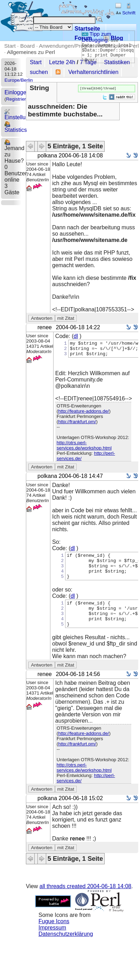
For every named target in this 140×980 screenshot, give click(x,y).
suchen (39, 72)
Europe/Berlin (19, 80)
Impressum (52, 942)
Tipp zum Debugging (97, 37)
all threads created (85, 901)
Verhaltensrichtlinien (93, 72)
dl (76, 337)
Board (27, 46)
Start (10, 46)
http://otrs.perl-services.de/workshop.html (84, 449)
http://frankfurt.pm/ (77, 425)
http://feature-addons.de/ (83, 415)
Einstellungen (21, 114)
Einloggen (17, 92)
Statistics (16, 127)
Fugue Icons (54, 936)
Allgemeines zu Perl (31, 52)
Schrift (125, 13)
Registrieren (19, 99)
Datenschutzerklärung (66, 948)
